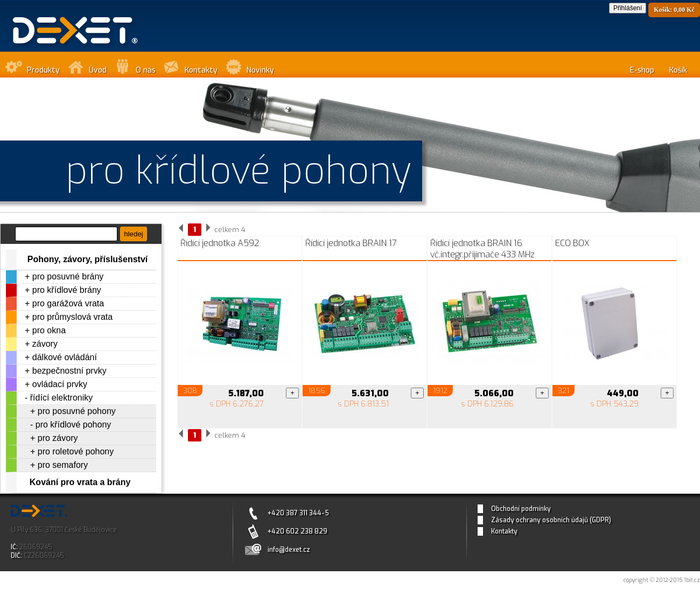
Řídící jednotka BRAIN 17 (351, 243)
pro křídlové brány (67, 290)
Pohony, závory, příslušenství (87, 259)
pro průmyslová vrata (72, 317)
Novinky (260, 70)
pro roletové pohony (76, 451)
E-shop (642, 70)
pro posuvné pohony (77, 411)
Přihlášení (628, 8)
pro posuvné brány (68, 276)
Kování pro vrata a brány (80, 482)
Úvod (98, 70)
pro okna (49, 330)
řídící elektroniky (61, 398)
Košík (678, 70)
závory (45, 344)
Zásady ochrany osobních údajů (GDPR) (551, 520)
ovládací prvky (60, 384)
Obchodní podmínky (521, 509)
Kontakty (201, 70)
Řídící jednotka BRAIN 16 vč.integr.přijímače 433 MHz (482, 249)
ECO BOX (572, 243)
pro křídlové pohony (73, 425)
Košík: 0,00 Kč (674, 10)
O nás (146, 70)
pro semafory (63, 465)
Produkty (43, 70)
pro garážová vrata (68, 303)
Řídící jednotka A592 (220, 243)
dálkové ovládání (65, 357)
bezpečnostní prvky (69, 371)
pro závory (58, 438)
